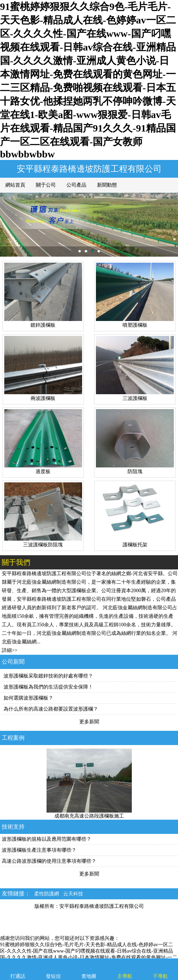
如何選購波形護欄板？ (28, 698)
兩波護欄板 (43, 398)
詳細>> (10, 650)
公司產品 (76, 185)
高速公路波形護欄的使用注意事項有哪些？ (49, 861)
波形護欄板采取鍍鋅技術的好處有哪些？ (48, 676)
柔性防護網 (47, 894)
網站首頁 (15, 185)
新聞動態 (107, 185)
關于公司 (46, 185)
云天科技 (73, 894)
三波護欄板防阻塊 (43, 545)
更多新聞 (89, 722)
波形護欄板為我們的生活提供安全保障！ (48, 687)
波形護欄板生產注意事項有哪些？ (39, 850)
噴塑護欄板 (135, 325)
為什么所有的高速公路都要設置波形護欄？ (51, 709)
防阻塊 (135, 472)
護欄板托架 (135, 545)
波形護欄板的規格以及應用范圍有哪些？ (47, 839)
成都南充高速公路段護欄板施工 (89, 816)
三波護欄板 (135, 398)
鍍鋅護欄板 (43, 325)
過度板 (43, 472)
